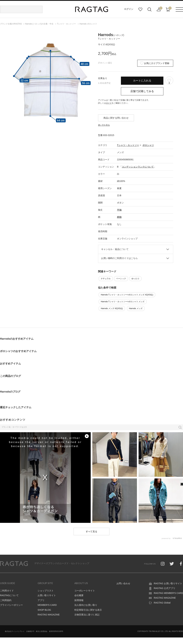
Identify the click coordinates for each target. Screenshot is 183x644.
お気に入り (140, 9)
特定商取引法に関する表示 (88, 610)
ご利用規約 (6, 600)
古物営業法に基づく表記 (87, 615)
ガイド (109, 103)
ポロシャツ (148, 145)
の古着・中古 (39, 24)
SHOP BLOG (44, 610)
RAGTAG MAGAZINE (49, 615)
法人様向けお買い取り (86, 605)
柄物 (119, 217)
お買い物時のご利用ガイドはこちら (119, 258)
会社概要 (79, 595)
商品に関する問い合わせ (116, 118)
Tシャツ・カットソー (128, 145)
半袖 (119, 210)
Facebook (181, 564)
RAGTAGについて (9, 595)
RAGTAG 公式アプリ (165, 588)
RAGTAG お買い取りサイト (168, 583)
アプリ (41, 600)
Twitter (172, 564)
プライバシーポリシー (11, 605)
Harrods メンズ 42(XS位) (112, 308)
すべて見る (91, 531)
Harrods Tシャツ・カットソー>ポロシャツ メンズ (123, 302)
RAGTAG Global (162, 603)
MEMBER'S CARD (47, 605)
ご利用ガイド (7, 591)
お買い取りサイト (47, 595)
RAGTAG (14, 564)
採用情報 (79, 600)
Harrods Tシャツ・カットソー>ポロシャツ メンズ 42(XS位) (127, 295)
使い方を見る (104, 125)
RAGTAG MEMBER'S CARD (168, 593)
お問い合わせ (123, 583)
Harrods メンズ (136, 308)
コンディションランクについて (138, 167)
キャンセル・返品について (115, 249)
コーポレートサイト (85, 591)
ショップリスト (46, 591)
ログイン (129, 9)
